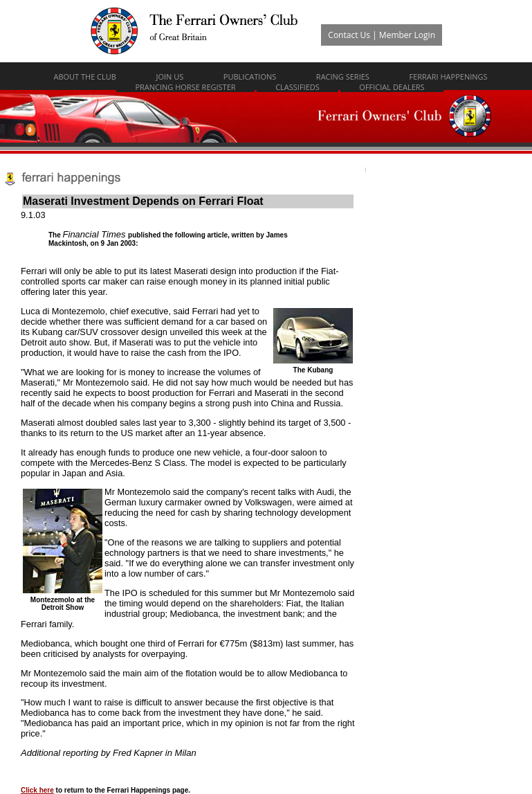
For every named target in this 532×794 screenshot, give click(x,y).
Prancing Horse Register (185, 87)
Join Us (169, 76)
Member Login (407, 35)
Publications (250, 76)
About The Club (85, 76)
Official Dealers (392, 87)
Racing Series (343, 76)
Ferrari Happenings (448, 76)
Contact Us (349, 35)
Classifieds (297, 87)
